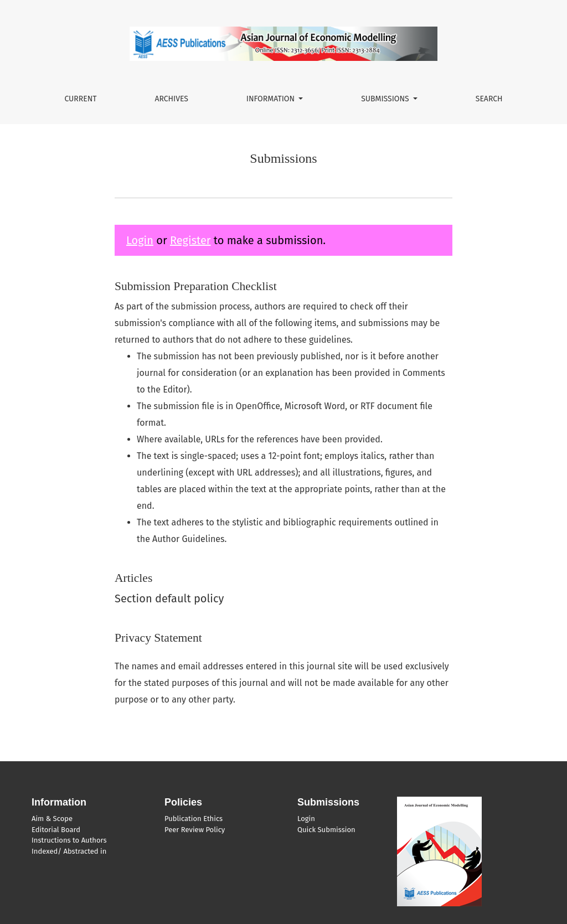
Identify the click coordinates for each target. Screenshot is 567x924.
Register (190, 240)
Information (272, 99)
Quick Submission (326, 830)
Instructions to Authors (69, 840)
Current (80, 99)
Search (489, 99)
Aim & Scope (52, 819)
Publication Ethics (194, 819)
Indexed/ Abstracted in (69, 851)
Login (140, 240)
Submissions (386, 99)
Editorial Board (56, 830)
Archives (171, 99)
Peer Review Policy (195, 830)
